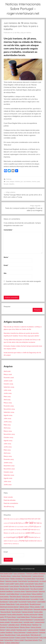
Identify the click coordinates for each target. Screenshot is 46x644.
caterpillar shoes (14, 625)
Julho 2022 (7, 481)
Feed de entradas (10, 500)
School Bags (9, 640)
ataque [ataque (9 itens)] (23, 519)
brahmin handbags (6, 591)
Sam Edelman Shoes (7, 599)
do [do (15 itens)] (37, 523)
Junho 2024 (8, 422)
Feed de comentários (11, 503)
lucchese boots (33, 581)
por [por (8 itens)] (6, 537)
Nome (6, 257)
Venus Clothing (37, 594)
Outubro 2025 (8, 384)
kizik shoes (26, 597)
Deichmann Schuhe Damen (9, 607)
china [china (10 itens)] (31, 519)
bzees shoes (32, 602)
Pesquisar (7, 307)
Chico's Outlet (19, 640)
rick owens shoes (17, 622)
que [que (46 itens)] (23, 537)
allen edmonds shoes (23, 599)
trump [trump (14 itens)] (24, 541)
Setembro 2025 (9, 387)
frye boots (4, 625)
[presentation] (16, 290)
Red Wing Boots (15, 597)
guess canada (5, 622)
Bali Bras (35, 625)
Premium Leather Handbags (36, 573)
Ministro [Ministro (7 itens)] (7, 533)
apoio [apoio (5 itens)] (18, 519)
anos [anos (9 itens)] (6, 519)
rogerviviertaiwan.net (27, 569)
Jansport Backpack (26, 620)
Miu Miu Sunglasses (36, 586)
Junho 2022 (8, 485)
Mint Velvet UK (36, 635)
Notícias (9, 179)
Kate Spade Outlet (6, 573)
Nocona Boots (6, 612)
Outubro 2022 (8, 472)
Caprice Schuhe (38, 576)
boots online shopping (15, 614)
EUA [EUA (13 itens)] (33, 526)
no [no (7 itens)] (24, 533)
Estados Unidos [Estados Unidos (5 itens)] (24, 527)
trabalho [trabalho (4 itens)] (16, 541)
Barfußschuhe (26, 576)
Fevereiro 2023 (9, 459)
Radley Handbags (16, 579)
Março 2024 (8, 431)
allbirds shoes (24, 607)
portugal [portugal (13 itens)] (13, 537)
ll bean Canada (21, 638)
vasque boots (39, 622)
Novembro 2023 (9, 434)
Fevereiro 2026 (9, 378)
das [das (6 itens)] (23, 523)
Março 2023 (8, 456)
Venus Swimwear (20, 632)
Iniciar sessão (8, 497)
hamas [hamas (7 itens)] (20, 530)
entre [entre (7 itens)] (14, 527)
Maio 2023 (7, 450)
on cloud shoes (25, 594)
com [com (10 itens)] (37, 519)
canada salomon (32, 632)
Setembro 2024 (9, 412)
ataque (12, 182)
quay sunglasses (19, 573)
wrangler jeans (29, 622)
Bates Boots (10, 604)
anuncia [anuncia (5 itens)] (12, 519)
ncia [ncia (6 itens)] (16, 533)
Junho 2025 (8, 393)
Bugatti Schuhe (35, 604)
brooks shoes (5, 579)
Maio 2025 (7, 397)
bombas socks (22, 630)
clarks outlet (13, 602)
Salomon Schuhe (32, 591)
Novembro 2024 (9, 409)
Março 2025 (8, 403)
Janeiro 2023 (8, 463)
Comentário (8, 230)
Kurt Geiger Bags (29, 579)
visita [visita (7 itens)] (39, 541)
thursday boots (24, 589)
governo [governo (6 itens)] (7, 530)
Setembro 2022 (9, 475)
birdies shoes (4, 589)
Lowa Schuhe (14, 586)
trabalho (12, 184)
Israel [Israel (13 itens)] (26, 529)
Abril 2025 (7, 400)
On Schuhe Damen (13, 627)
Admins (29, 33)
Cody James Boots (22, 604)
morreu (34, 182)
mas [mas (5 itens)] (38, 530)
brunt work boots (36, 597)
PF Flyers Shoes (10, 617)
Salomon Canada (11, 581)
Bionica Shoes (25, 627)
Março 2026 (8, 374)
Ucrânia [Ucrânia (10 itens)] (32, 541)
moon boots (4, 586)
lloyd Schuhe (16, 612)
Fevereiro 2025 (9, 406)
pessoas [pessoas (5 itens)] (38, 533)
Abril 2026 (7, 371)
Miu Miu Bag (24, 586)
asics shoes (39, 584)
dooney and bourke (30, 614)
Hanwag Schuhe (27, 612)
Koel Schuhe (23, 581)
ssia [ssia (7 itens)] (11, 541)
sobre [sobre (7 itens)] (6, 541)
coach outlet (9, 584)
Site (5, 273)
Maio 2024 (7, 425)
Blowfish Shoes (10, 635)
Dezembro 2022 (9, 466)
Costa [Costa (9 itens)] (12, 523)
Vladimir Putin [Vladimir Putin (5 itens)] (8, 544)
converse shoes (19, 591)
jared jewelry (4, 597)
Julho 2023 (7, 444)
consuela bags (39, 620)
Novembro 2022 (9, 469)
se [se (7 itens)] (39, 537)
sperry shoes (19, 584)
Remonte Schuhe (33, 638)
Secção (6, 184)
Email (6, 265)
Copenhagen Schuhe (7, 638)
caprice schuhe (33, 630)
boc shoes (10, 609)
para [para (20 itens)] (30, 533)
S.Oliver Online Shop (12, 643)
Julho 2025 (7, 390)
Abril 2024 (7, 428)
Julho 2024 (7, 418)
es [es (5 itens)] (18, 527)
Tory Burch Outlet (36, 589)
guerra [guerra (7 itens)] (13, 530)
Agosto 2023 (8, 441)
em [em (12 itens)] (8, 526)
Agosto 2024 (8, 415)
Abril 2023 (7, 453)
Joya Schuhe (29, 584)
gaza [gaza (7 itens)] (39, 527)
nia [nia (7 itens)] (21, 533)
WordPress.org (9, 507)
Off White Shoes (26, 625)
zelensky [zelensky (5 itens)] (16, 544)
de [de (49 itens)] (29, 523)
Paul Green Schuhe (31, 640)
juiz (22, 182)
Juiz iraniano (27, 182)
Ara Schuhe (22, 602)
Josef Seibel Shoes (13, 594)
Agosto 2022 (8, 478)
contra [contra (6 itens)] (6, 523)
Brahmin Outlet (13, 620)
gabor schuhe (11, 630)
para (39, 182)
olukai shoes (16, 576)
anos (8, 182)
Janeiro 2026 (8, 381)
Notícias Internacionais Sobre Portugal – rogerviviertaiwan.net (23, 9)
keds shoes (14, 589)
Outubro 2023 (8, 437)
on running (35, 599)
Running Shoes (6, 576)
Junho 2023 (8, 447)
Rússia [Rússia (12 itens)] (33, 537)
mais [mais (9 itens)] (33, 530)
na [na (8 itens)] (12, 533)
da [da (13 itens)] (18, 523)
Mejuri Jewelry (35, 607)
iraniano (18, 182)
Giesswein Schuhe (40, 609)
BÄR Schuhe (28, 609)
